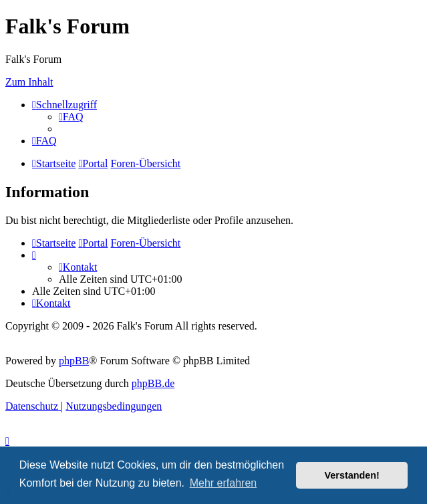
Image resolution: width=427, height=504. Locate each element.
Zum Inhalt (29, 82)
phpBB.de (153, 383)
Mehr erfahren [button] (224, 483)
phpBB (74, 361)
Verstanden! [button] (352, 475)
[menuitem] (71, 117)
